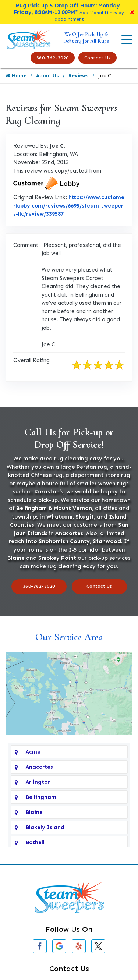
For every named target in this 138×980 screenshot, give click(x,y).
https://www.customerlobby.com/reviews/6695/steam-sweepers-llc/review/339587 (69, 206)
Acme (33, 752)
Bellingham (41, 797)
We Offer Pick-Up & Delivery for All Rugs (86, 38)
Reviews (79, 76)
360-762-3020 (53, 58)
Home (16, 76)
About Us (47, 76)
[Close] (132, 12)
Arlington (38, 782)
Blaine (34, 812)
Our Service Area (69, 637)
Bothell (35, 842)
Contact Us (98, 58)
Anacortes (39, 767)
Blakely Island (45, 827)
